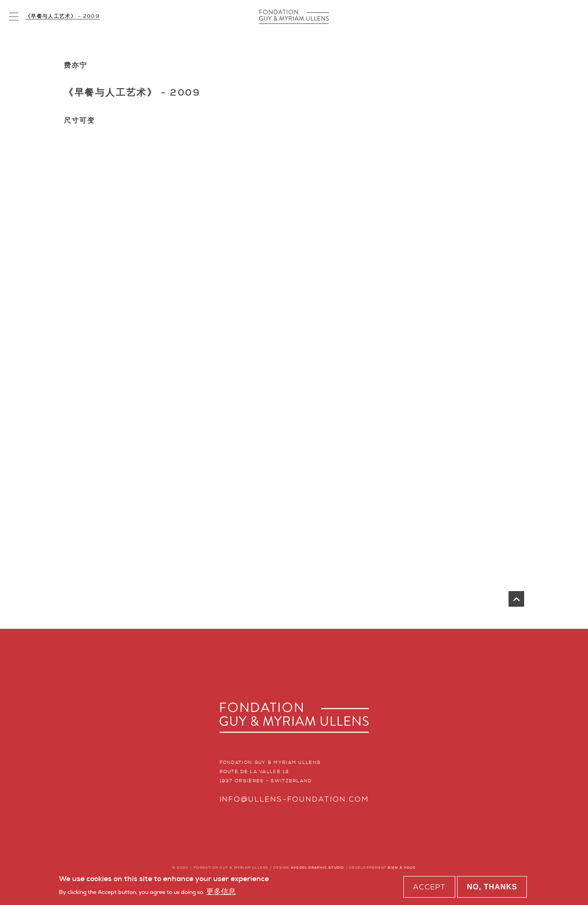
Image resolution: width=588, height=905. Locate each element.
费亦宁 (76, 65)
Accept (429, 888)
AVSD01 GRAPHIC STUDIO (318, 868)
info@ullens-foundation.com (294, 799)
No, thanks (492, 888)
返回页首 (516, 599)
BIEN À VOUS (401, 868)
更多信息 (221, 893)
